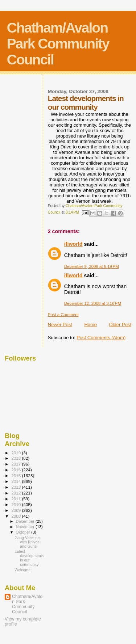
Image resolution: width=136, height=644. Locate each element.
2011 (17, 499)
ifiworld (73, 244)
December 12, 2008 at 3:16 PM (93, 303)
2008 (17, 516)
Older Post (120, 325)
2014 (17, 481)
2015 (17, 475)
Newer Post (60, 325)
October (24, 532)
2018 (17, 458)
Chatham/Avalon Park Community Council (58, 44)
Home (90, 325)
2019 (17, 453)
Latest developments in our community (29, 558)
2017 (17, 464)
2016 (17, 470)
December (26, 521)
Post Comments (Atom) (101, 338)
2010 (17, 504)
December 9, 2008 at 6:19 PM (92, 266)
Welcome (22, 570)
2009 (17, 510)
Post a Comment (63, 315)
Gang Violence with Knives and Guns (27, 542)
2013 (17, 487)
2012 (17, 493)
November (26, 527)
